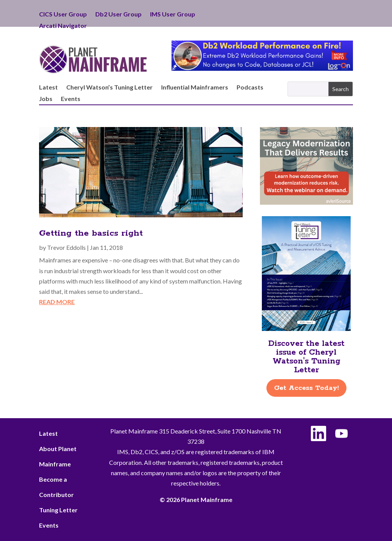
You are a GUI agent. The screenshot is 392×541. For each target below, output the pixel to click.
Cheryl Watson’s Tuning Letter (109, 88)
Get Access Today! (306, 388)
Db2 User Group (118, 15)
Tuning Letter (58, 510)
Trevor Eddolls (66, 247)
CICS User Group (63, 15)
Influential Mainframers (195, 88)
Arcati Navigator (63, 26)
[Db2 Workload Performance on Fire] (262, 68)
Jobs (46, 99)
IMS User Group (173, 15)
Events (71, 99)
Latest (48, 88)
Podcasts (250, 88)
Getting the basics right (91, 233)
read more (57, 302)
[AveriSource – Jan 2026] (306, 202)
